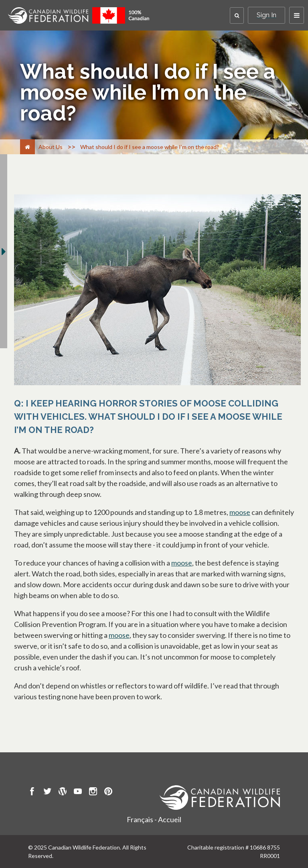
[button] (237, 15)
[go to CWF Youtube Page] (78, 792)
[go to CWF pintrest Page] (108, 792)
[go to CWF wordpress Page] (63, 792)
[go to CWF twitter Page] (47, 792)
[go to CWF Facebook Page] (32, 792)
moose (240, 512)
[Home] (27, 147)
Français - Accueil (154, 819)
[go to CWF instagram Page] (93, 792)
